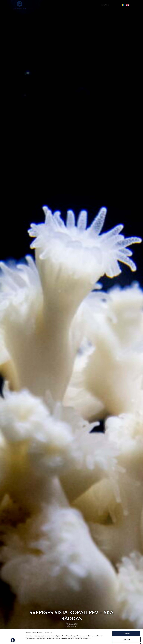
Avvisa (126, 631)
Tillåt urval (126, 626)
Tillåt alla (126, 620)
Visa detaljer (108, 640)
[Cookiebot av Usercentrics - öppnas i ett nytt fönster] (13, 640)
